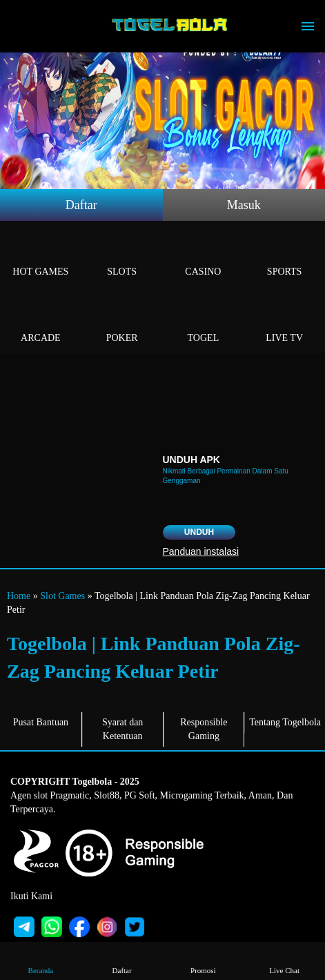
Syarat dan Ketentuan (122, 729)
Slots (122, 256)
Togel (204, 322)
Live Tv (284, 322)
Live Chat (284, 960)
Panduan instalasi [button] (201, 551)
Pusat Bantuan (41, 722)
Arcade (41, 322)
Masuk (244, 205)
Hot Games (41, 256)
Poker (122, 322)
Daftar (81, 205)
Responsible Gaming (204, 729)
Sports (284, 256)
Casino (204, 256)
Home (19, 596)
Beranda (41, 960)
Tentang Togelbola (285, 722)
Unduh (199, 532)
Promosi (203, 960)
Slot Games (62, 596)
